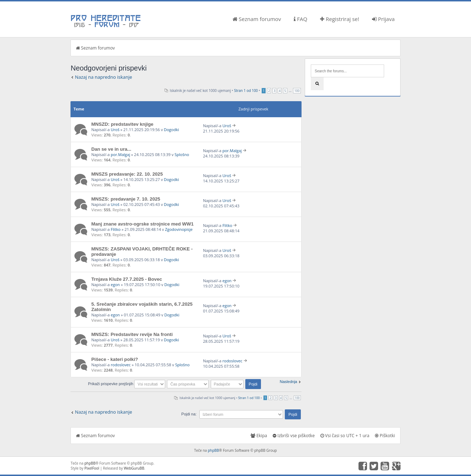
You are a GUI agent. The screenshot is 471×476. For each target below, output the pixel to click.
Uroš (115, 130)
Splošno (182, 154)
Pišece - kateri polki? (114, 359)
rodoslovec (121, 365)
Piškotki (385, 436)
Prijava (383, 19)
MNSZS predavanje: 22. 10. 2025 (127, 174)
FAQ (300, 19)
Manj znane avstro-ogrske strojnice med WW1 (142, 224)
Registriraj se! (340, 19)
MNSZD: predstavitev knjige (122, 124)
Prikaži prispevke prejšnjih (127, 384)
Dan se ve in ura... (111, 149)
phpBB (213, 450)
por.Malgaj (120, 154)
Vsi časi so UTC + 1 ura (345, 436)
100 (297, 91)
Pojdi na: (189, 414)
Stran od (246, 90)
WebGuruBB (134, 468)
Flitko (116, 229)
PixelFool (92, 468)
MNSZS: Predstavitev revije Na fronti (132, 334)
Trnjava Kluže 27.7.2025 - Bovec (127, 279)
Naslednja (289, 382)
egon (115, 284)
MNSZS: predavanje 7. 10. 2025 (126, 199)
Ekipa (259, 436)
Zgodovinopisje (179, 229)
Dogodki (171, 130)
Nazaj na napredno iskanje (103, 77)
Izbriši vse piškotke (294, 436)
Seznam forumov (257, 19)
